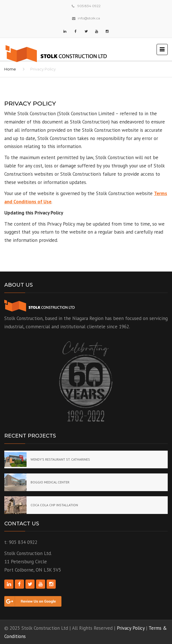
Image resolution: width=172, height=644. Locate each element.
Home (10, 69)
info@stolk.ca (89, 18)
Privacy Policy (131, 628)
